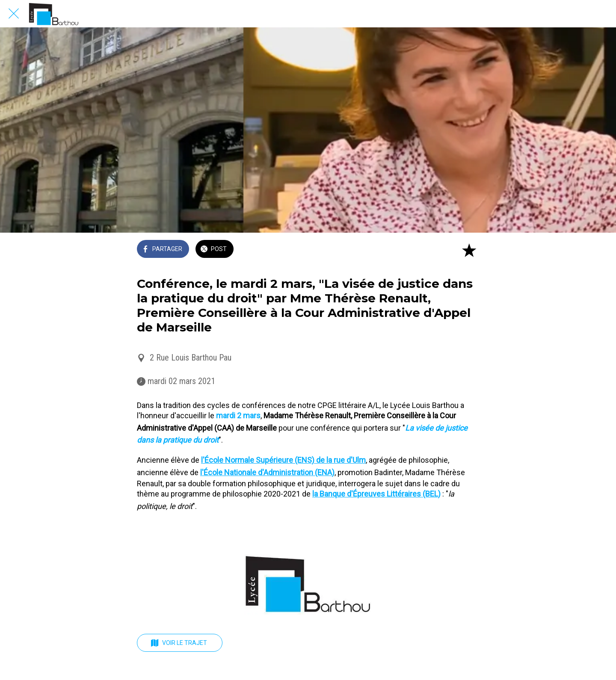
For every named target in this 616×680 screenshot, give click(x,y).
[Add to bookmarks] (469, 250)
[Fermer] (14, 14)
